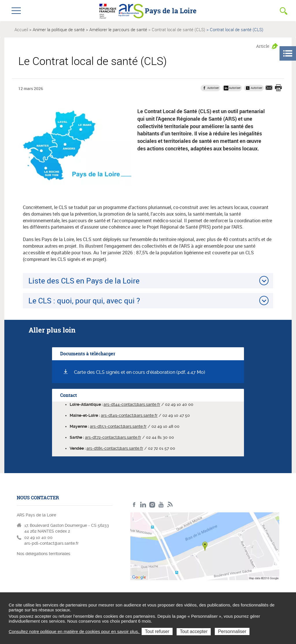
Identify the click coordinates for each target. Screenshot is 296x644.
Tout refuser (157, 631)
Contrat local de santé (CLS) (178, 29)
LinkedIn (143, 505)
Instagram (152, 505)
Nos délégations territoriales (44, 554)
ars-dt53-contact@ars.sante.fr (118, 426)
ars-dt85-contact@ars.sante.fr (115, 448)
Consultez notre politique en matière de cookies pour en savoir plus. (74, 631)
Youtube (161, 505)
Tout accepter (194, 631)
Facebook (134, 505)
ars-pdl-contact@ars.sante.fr (51, 543)
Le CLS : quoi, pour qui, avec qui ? (84, 300)
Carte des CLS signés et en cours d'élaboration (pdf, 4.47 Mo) (140, 372)
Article (263, 46)
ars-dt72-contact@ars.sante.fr (113, 437)
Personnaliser (232, 631)
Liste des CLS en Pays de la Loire (84, 281)
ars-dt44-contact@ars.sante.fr (132, 404)
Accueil (21, 29)
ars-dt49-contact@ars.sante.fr (129, 415)
